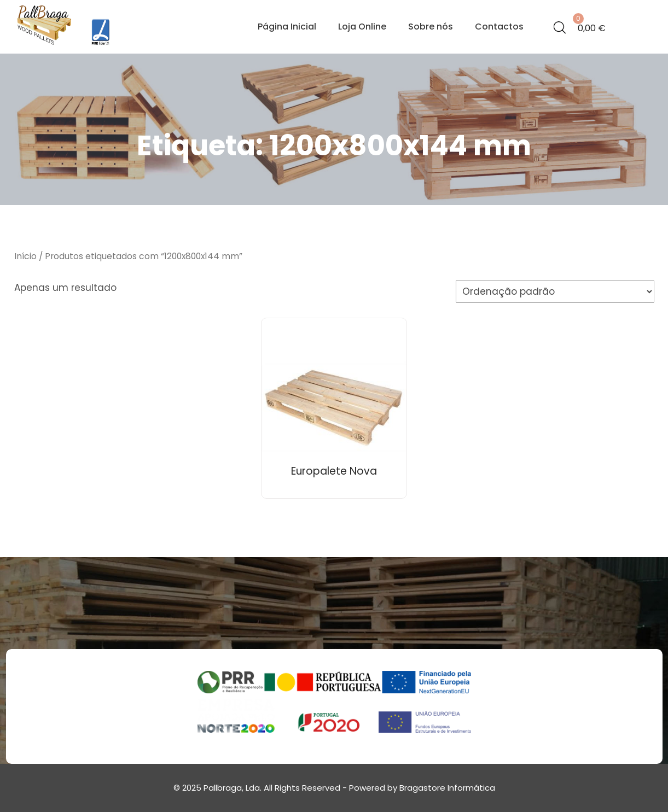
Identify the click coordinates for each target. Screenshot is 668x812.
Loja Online (362, 27)
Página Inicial (287, 27)
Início (25, 256)
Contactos (499, 27)
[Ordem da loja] (555, 291)
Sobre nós (431, 27)
